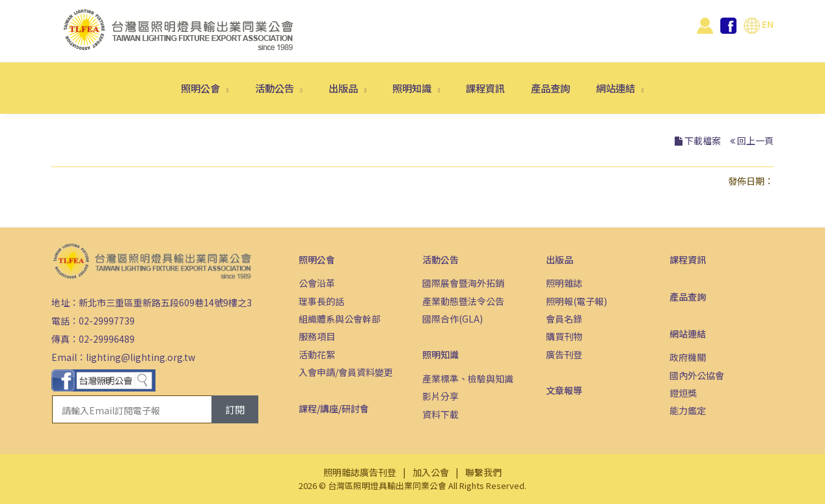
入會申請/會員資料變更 (346, 372)
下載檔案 (703, 140)
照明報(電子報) (576, 301)
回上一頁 (755, 140)
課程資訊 (485, 88)
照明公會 (201, 88)
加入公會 (431, 472)
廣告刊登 (564, 354)
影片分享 (440, 396)
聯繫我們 (483, 472)
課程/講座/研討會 (334, 408)
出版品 (344, 88)
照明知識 (413, 88)
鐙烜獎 (683, 393)
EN (759, 24)
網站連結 (616, 88)
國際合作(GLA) (453, 319)
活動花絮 (317, 354)
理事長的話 (321, 301)
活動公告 (276, 88)
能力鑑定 (688, 410)
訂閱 (235, 409)
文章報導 (564, 390)
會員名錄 (564, 319)
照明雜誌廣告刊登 (360, 472)
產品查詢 (550, 88)
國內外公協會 (697, 375)
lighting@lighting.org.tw (141, 357)
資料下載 (440, 414)
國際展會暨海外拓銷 (463, 283)
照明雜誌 (564, 283)
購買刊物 (564, 336)
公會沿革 (317, 283)
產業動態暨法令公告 (463, 301)
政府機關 (688, 357)
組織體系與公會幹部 (340, 319)
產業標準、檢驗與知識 (468, 378)
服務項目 (317, 336)
